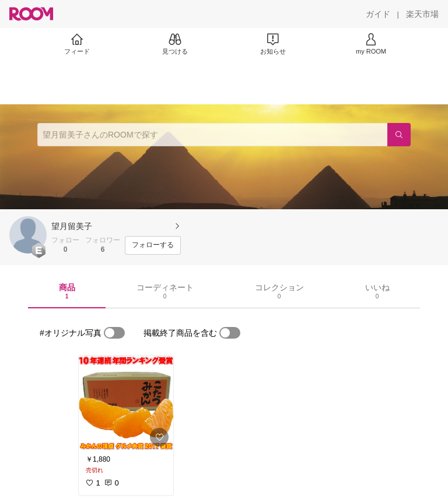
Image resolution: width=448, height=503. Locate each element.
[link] (126, 403)
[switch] (114, 333)
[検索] (399, 135)
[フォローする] (153, 245)
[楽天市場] (422, 14)
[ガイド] (378, 14)
